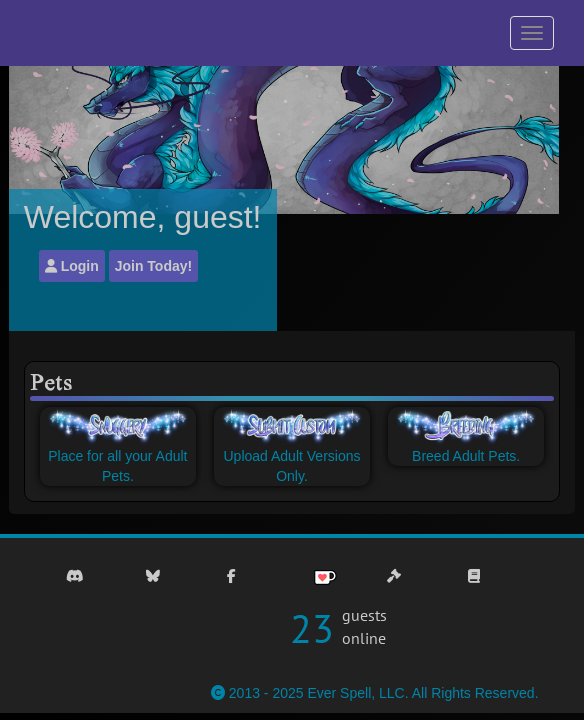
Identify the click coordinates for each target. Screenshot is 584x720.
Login (72, 266)
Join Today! (154, 266)
